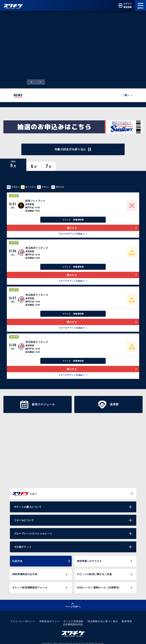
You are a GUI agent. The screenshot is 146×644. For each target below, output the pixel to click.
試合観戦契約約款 (73, 621)
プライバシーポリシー (23, 618)
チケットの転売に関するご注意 (94, 571)
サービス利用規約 (73, 618)
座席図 (109, 401)
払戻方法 (41, 557)
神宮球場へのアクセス (89, 557)
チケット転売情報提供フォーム (30, 584)
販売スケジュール (37, 401)
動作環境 (127, 618)
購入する (102, 224)
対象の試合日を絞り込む (73, 146)
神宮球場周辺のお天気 (25, 571)
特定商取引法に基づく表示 (103, 618)
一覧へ (127, 91)
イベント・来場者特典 (73, 216)
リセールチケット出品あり (73, 230)
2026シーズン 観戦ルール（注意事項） (99, 584)
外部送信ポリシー (49, 618)
